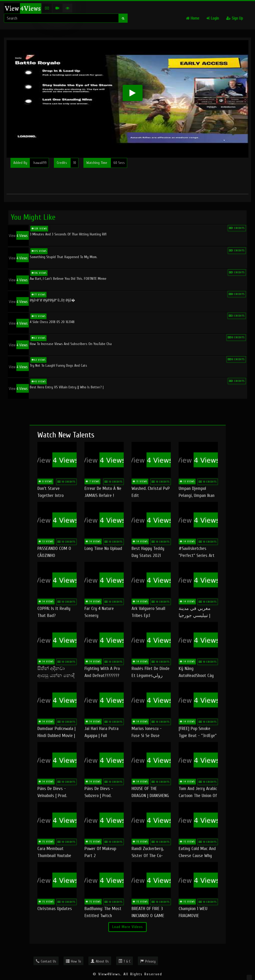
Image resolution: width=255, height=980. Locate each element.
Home (193, 18)
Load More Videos (127, 927)
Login (213, 18)
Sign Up (235, 18)
